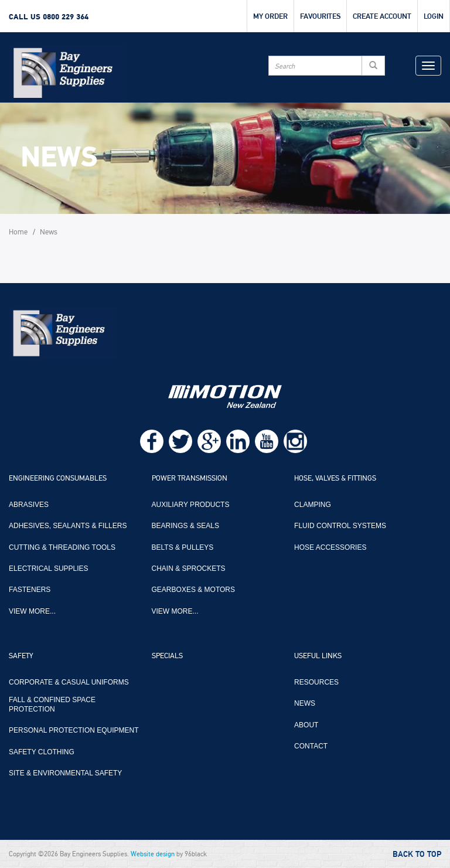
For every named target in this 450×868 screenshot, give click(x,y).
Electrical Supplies (49, 569)
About (306, 725)
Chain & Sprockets (189, 569)
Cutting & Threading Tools (62, 547)
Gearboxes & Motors (193, 590)
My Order (270, 16)
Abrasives (29, 505)
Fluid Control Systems (340, 526)
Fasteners (30, 590)
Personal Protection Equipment (74, 730)
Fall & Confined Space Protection (52, 704)
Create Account (382, 16)
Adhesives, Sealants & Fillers (68, 526)
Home (18, 232)
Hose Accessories (330, 547)
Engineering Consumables (58, 479)
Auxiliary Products (191, 505)
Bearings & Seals (185, 526)
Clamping (313, 505)
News (49, 232)
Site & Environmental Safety (65, 773)
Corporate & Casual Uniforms (69, 682)
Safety (21, 656)
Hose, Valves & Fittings (335, 479)
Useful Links (318, 656)
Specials (167, 656)
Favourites (320, 16)
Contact (311, 746)
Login (434, 16)
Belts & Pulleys (183, 547)
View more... (32, 611)
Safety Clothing (42, 752)
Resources (316, 682)
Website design (153, 854)
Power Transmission (190, 479)
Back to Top (417, 855)
